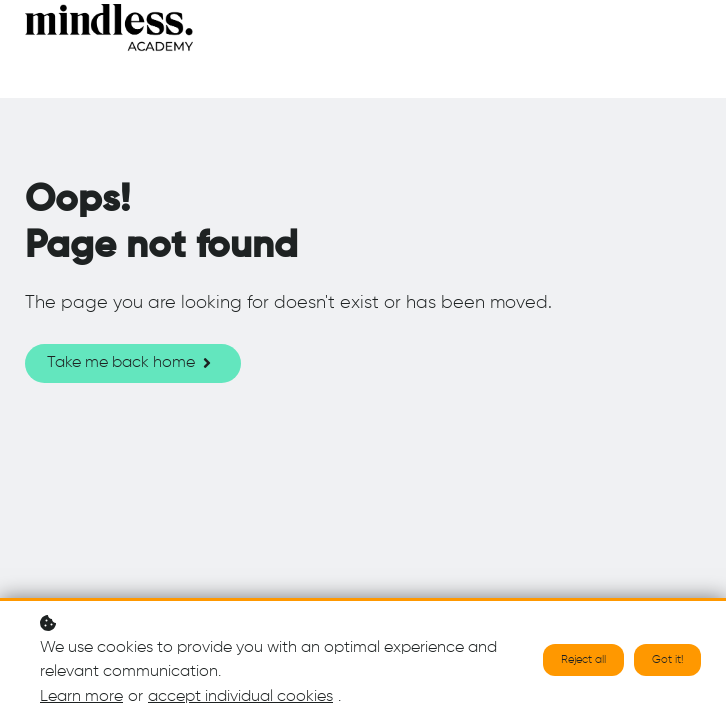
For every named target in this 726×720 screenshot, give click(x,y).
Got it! (667, 661)
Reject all (583, 661)
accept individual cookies (240, 698)
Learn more (81, 698)
